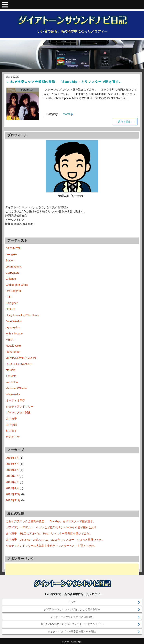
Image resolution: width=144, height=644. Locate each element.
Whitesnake (13, 394)
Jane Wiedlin (14, 321)
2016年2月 (12, 482)
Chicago (11, 279)
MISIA (10, 340)
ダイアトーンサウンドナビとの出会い (72, 617)
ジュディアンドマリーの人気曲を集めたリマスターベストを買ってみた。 (51, 546)
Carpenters (13, 273)
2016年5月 (12, 464)
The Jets (11, 376)
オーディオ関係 (16, 400)
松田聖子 (11, 431)
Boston (10, 260)
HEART (11, 309)
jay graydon (13, 327)
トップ (72, 602)
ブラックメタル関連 (18, 413)
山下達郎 (11, 425)
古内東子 (11, 419)
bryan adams (14, 267)
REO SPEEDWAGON (19, 364)
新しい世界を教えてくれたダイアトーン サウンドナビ (72, 624)
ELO (9, 297)
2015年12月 (13, 494)
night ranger (13, 352)
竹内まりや (13, 437)
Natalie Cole (13, 346)
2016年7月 (12, 458)
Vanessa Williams (17, 388)
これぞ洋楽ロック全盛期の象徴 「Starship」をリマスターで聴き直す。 (65, 82)
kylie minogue (14, 333)
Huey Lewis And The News (22, 315)
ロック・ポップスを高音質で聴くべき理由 (72, 632)
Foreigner (12, 303)
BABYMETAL (14, 248)
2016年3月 (12, 476)
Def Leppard (13, 291)
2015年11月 (13, 500)
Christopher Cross (17, 285)
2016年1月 (12, 488)
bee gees (12, 254)
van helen (12, 382)
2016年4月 (12, 470)
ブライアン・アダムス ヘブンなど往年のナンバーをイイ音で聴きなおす (51, 527)
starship (68, 114)
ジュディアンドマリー (20, 406)
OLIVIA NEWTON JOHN (21, 358)
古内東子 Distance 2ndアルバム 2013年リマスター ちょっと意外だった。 (55, 540)
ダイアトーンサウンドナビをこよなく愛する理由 (72, 609)
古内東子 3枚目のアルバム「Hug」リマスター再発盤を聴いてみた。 (49, 533)
